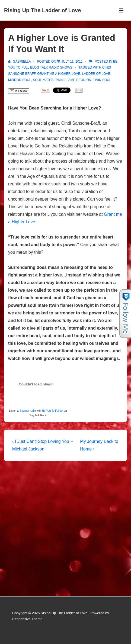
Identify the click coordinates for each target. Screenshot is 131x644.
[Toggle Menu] (121, 10)
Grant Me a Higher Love (59, 74)
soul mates (43, 80)
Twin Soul (102, 80)
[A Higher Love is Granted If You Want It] (72, 62)
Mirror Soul (20, 80)
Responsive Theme (27, 619)
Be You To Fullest (53, 411)
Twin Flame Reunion (73, 80)
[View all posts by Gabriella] (20, 62)
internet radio (28, 411)
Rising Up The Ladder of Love (42, 10)
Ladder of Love (96, 74)
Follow (19, 91)
